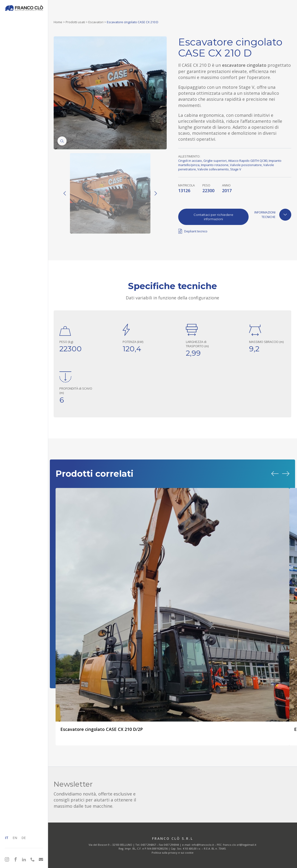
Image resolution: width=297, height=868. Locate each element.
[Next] (156, 193)
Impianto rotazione (215, 165)
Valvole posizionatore (246, 165)
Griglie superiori (215, 161)
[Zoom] (62, 141)
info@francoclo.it (203, 845)
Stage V (236, 169)
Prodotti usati (75, 22)
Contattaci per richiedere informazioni (213, 217)
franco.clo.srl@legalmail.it (240, 845)
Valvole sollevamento (213, 169)
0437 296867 (148, 845)
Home (58, 22)
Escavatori (96, 22)
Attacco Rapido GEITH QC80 (248, 161)
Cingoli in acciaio (190, 161)
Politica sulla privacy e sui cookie (173, 853)
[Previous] (65, 193)
